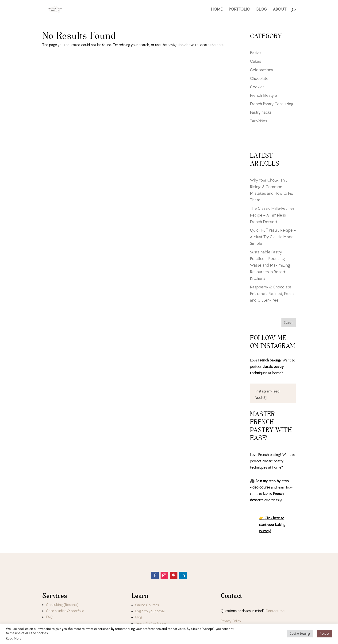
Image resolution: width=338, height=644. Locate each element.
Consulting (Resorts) (62, 605)
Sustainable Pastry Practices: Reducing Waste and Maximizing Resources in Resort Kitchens (270, 265)
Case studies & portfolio (65, 611)
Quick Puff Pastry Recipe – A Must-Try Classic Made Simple (273, 237)
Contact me (275, 611)
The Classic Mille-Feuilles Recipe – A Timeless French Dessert (272, 215)
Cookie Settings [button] (300, 634)
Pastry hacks (261, 112)
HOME (217, 10)
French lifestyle (263, 95)
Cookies (257, 87)
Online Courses (147, 605)
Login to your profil (150, 611)
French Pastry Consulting (272, 104)
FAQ (49, 617)
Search (289, 323)
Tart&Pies (259, 121)
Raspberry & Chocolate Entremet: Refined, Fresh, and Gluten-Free (272, 294)
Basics (256, 53)
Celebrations (261, 70)
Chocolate (259, 79)
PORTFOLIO (239, 10)
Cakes (255, 61)
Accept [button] (325, 634)
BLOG (262, 10)
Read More (14, 638)
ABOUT (280, 10)
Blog (139, 617)
